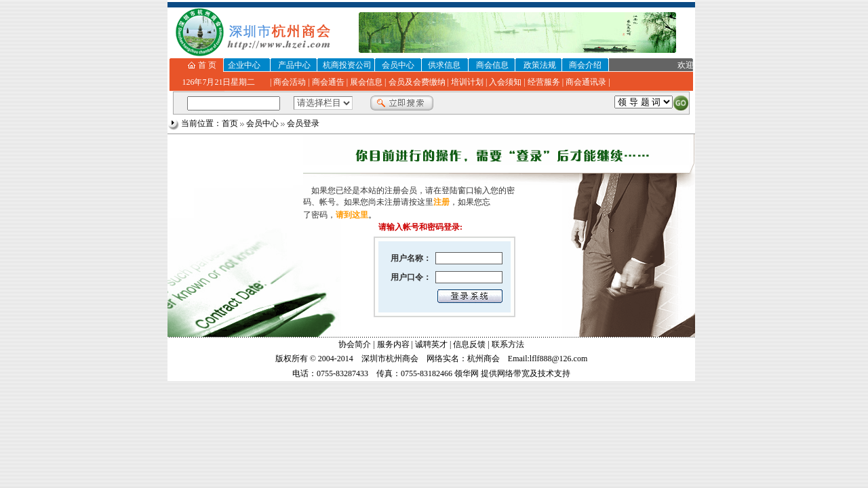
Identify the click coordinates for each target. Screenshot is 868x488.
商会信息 (492, 65)
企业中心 (244, 65)
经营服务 (544, 82)
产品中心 (294, 65)
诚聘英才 (431, 344)
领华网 (467, 373)
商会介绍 (585, 65)
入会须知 (505, 82)
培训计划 (467, 82)
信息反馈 (469, 344)
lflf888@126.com (558, 359)
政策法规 (540, 65)
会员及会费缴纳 (417, 82)
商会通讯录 (586, 82)
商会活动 (290, 82)
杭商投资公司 (347, 65)
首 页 (207, 65)
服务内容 (393, 344)
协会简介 (355, 344)
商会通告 (328, 82)
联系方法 (508, 344)
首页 (230, 123)
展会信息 (366, 82)
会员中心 (398, 65)
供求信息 (444, 65)
